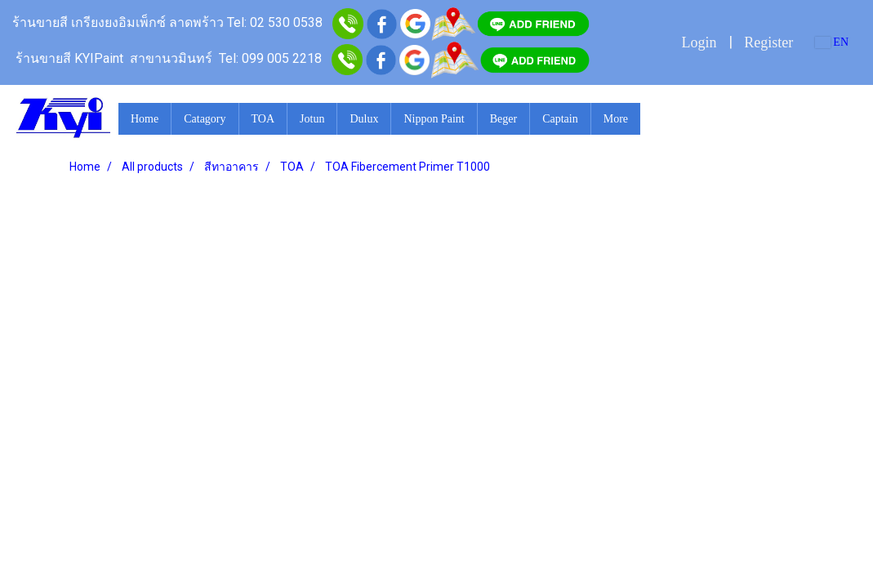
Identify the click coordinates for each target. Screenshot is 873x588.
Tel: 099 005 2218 (270, 58)
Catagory (205, 119)
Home (145, 119)
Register (768, 42)
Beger (503, 119)
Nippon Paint (434, 119)
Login (699, 42)
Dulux (364, 119)
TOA (263, 119)
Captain (560, 119)
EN (832, 42)
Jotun (312, 119)
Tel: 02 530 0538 (275, 22)
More (616, 119)
